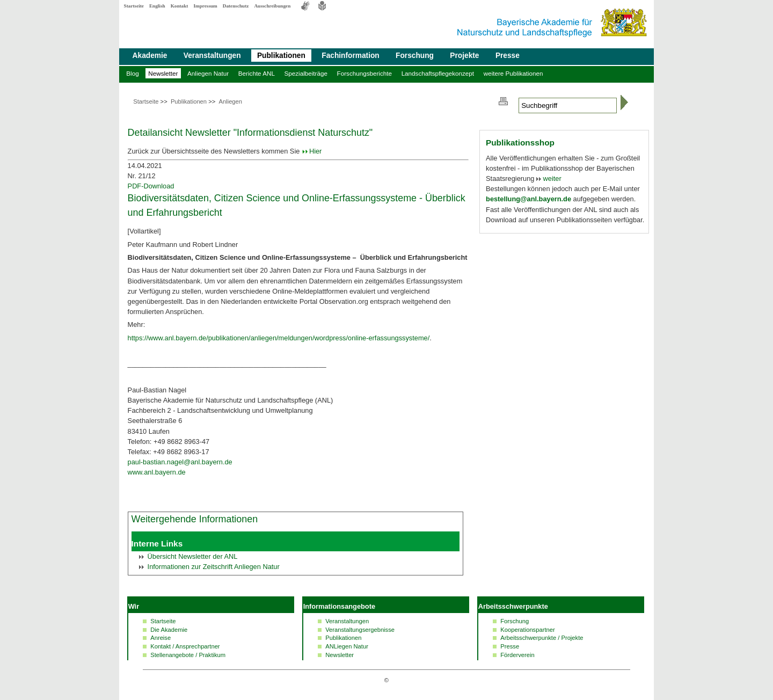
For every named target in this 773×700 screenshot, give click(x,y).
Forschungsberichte (364, 73)
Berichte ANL (257, 73)
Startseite (134, 6)
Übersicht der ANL (193, 556)
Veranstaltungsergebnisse (360, 630)
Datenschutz (236, 6)
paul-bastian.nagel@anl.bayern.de (180, 462)
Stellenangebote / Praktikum (188, 655)
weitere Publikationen (513, 73)
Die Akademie (169, 630)
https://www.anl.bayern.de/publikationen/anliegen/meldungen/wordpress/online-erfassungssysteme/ (279, 338)
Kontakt (180, 6)
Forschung (415, 56)
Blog (132, 73)
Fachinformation (350, 56)
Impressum (205, 6)
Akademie (150, 56)
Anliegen (230, 101)
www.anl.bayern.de (157, 472)
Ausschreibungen (272, 6)
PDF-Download (151, 186)
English (157, 6)
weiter (551, 178)
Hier (315, 151)
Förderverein (517, 655)
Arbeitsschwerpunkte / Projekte (542, 638)
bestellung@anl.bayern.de (528, 199)
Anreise (161, 638)
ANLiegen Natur (347, 646)
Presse (508, 56)
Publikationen (281, 56)
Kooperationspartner (527, 630)
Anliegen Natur (208, 73)
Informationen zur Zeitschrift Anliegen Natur (214, 567)
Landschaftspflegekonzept (438, 73)
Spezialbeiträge (306, 73)
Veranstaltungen (212, 56)
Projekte (464, 56)
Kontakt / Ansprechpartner (185, 646)
